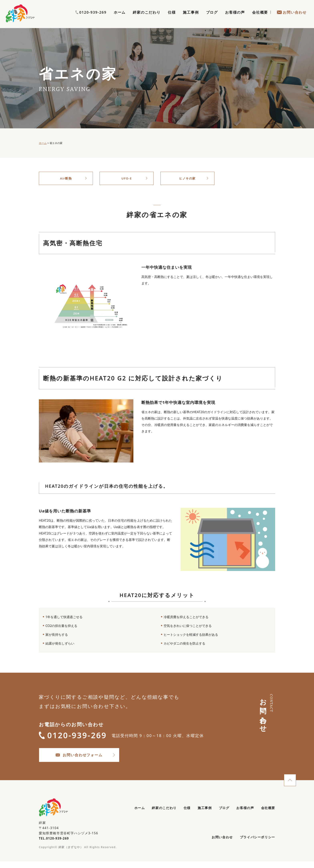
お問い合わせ (292, 17)
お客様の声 (235, 17)
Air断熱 (66, 179)
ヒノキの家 (187, 179)
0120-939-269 (291, 9)
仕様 (172, 17)
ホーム (120, 17)
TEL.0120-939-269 (55, 844)
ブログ (212, 17)
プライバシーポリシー (255, 844)
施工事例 (191, 17)
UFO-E (127, 179)
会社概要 (260, 17)
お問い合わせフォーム (89, 759)
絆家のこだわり (147, 17)
